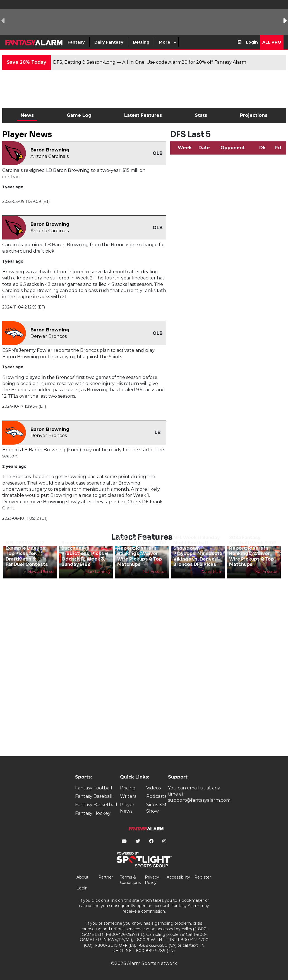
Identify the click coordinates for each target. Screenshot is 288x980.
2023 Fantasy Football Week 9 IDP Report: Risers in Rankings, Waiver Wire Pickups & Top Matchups (253, 551)
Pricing (128, 788)
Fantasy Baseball (94, 796)
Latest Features (143, 115)
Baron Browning (50, 150)
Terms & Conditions (130, 880)
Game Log (79, 115)
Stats (201, 115)
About (82, 877)
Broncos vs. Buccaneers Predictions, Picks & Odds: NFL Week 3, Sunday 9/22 (85, 554)
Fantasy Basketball (96, 805)
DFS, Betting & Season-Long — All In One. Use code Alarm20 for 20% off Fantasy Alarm (150, 62)
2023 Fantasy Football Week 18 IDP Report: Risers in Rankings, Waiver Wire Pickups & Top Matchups (142, 551)
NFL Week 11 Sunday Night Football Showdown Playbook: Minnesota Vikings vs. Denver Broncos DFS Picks (198, 551)
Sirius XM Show (156, 808)
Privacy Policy (152, 880)
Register (203, 877)
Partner (106, 877)
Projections (254, 115)
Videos (153, 788)
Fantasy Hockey (93, 813)
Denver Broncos (49, 336)
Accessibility (178, 877)
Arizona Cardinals (50, 156)
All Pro (272, 42)
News (27, 115)
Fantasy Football (94, 788)
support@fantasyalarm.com (199, 800)
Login (252, 42)
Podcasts (156, 796)
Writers (128, 796)
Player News (127, 808)
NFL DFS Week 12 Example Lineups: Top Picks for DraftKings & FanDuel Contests (27, 554)
